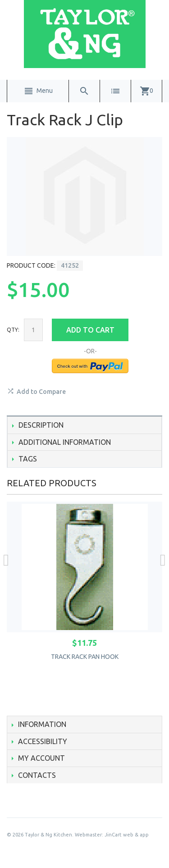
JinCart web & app (127, 835)
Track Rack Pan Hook (85, 657)
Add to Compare (41, 392)
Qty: (13, 330)
